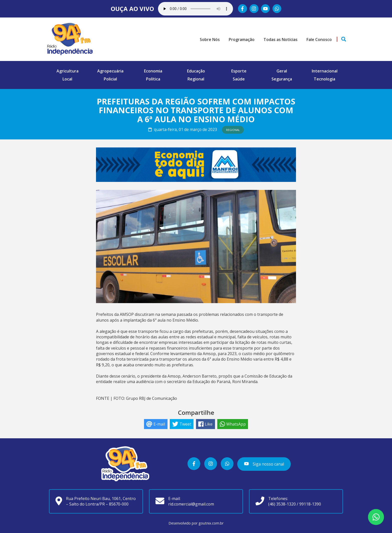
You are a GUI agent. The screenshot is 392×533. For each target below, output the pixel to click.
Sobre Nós (210, 39)
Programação (242, 39)
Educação (196, 71)
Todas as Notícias (280, 39)
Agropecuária (110, 71)
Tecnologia (324, 79)
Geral (282, 71)
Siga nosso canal (264, 464)
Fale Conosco (319, 39)
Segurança (282, 79)
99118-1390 (310, 504)
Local (67, 79)
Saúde (239, 79)
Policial (110, 79)
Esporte (239, 71)
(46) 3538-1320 (282, 504)
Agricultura (67, 71)
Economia (153, 71)
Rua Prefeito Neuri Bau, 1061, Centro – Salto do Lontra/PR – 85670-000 (101, 501)
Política (153, 79)
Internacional (325, 71)
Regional (196, 79)
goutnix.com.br (211, 523)
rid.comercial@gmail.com (191, 504)
